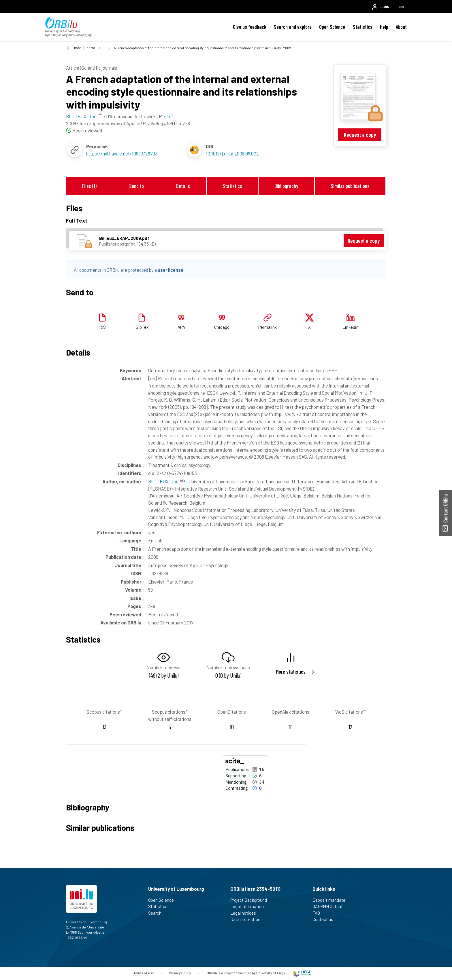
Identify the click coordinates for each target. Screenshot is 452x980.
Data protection (248, 919)
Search (157, 913)
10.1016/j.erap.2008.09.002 (232, 153)
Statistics (363, 27)
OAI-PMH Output (330, 906)
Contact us (325, 919)
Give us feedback (250, 27)
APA (181, 327)
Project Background (251, 900)
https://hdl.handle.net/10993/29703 (122, 153)
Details (183, 186)
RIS (102, 327)
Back (78, 48)
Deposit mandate (331, 900)
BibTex (142, 327)
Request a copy (360, 135)
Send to (136, 186)
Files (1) (89, 186)
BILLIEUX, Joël (167, 481)
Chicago (222, 327)
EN (401, 7)
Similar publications (350, 186)
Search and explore (293, 27)
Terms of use (144, 973)
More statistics (291, 672)
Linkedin (351, 327)
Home (91, 48)
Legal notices (246, 913)
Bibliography (286, 186)
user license (171, 270)
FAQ (319, 913)
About (401, 27)
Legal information (249, 906)
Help (384, 27)
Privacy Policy (180, 973)
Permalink (268, 327)
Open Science (332, 27)
